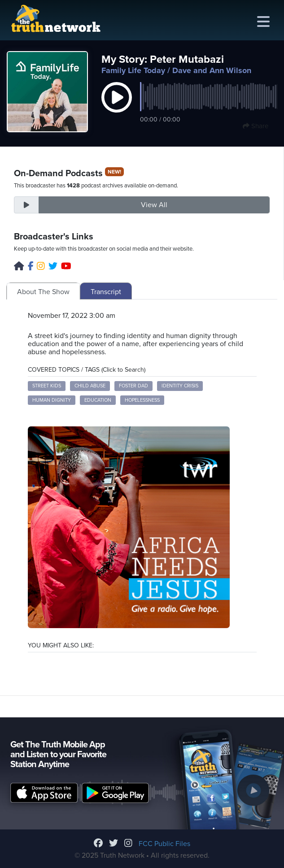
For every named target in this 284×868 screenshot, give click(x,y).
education (98, 400)
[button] (117, 107)
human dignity (52, 400)
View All (154, 205)
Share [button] (256, 126)
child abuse (90, 386)
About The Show (43, 292)
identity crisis (180, 386)
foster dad (133, 386)
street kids (47, 386)
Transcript (106, 292)
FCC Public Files (164, 844)
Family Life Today (133, 70)
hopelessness (142, 400)
